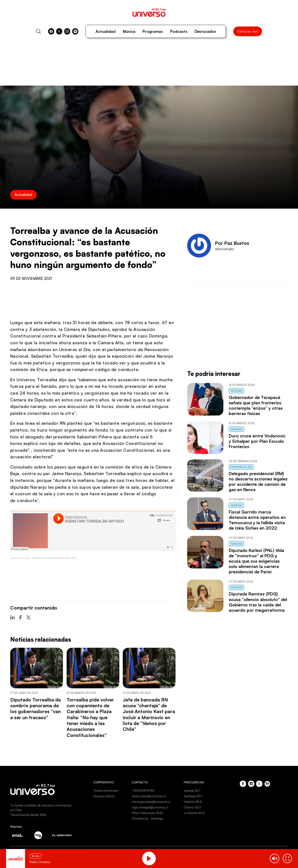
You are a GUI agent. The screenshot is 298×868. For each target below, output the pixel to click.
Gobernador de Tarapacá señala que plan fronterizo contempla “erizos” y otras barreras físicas (256, 405)
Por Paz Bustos (232, 243)
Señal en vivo (248, 31)
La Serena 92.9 (194, 813)
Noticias (237, 391)
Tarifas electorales (106, 790)
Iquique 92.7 (192, 790)
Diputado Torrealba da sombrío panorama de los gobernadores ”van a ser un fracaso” (35, 709)
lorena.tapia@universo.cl (149, 796)
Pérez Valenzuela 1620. (148, 813)
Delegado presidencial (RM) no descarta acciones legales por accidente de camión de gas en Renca (258, 481)
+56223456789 (143, 790)
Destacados (205, 31)
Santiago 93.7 (193, 796)
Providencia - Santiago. (148, 818)
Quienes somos (104, 796)
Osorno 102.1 (192, 807)
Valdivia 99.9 (193, 802)
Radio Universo (20, 558)
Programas (153, 31)
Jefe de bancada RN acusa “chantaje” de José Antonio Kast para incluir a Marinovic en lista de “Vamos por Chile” (149, 714)
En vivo (36, 856)
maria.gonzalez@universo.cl (151, 802)
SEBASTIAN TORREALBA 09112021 (54, 558)
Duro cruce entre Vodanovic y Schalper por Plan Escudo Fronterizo (257, 441)
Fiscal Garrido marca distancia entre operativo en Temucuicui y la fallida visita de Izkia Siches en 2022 (257, 520)
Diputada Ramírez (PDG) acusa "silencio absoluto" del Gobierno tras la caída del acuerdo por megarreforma (258, 602)
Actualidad (105, 31)
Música (129, 31)
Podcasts (179, 31)
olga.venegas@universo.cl (150, 807)
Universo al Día (241, 467)
